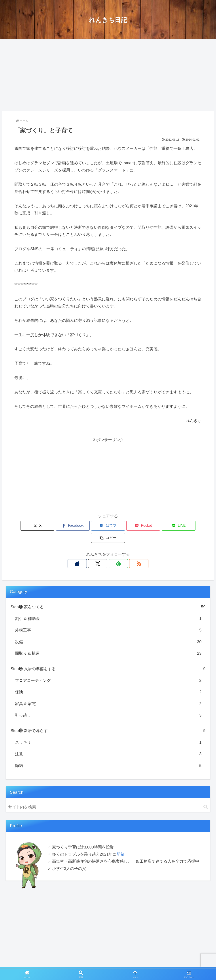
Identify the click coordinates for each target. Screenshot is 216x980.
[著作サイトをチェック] (93, 551)
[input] (108, 795)
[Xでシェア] (29, 526)
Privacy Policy (96, 966)
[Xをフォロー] (103, 551)
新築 (121, 842)
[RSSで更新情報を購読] (123, 551)
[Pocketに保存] (124, 526)
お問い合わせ (120, 966)
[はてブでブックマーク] (92, 526)
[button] (187, 526)
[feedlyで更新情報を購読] (113, 551)
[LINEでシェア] (155, 526)
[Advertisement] (108, 75)
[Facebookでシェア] (61, 526)
